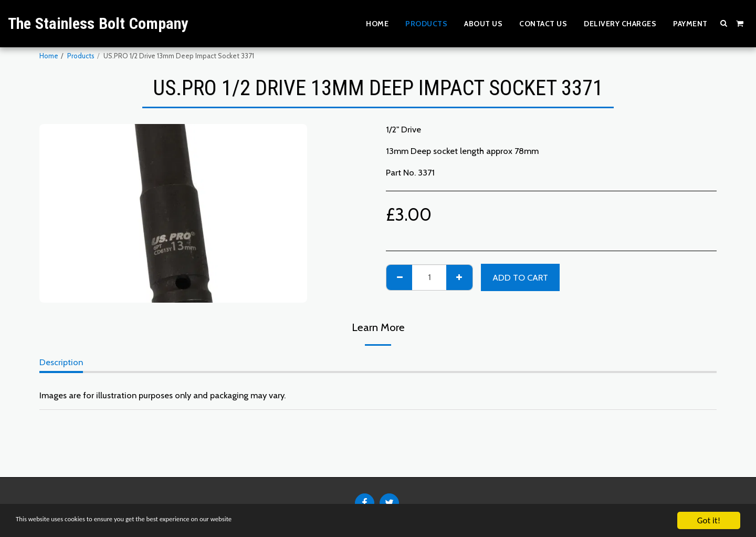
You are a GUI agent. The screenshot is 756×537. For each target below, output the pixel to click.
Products (81, 56)
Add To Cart (520, 277)
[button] (724, 23)
